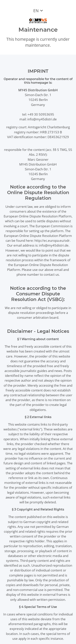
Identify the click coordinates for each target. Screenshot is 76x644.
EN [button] (36, 11)
